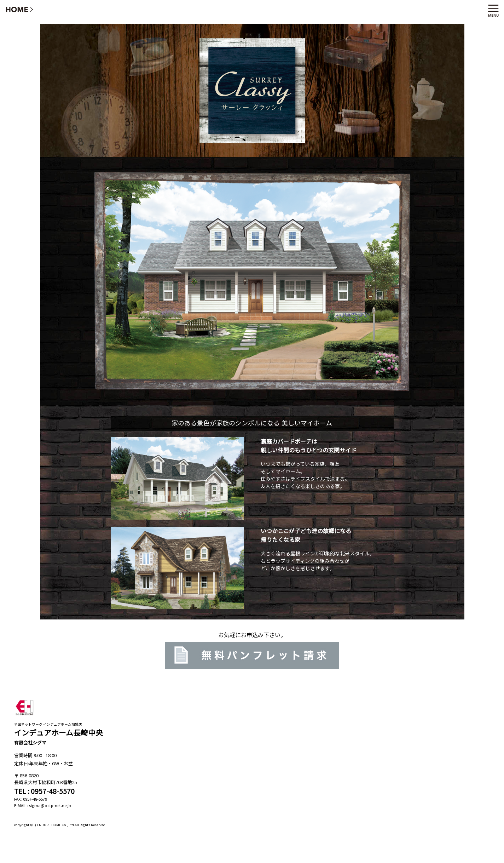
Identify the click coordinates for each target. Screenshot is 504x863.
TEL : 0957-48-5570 (44, 791)
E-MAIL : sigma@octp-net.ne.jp (43, 805)
